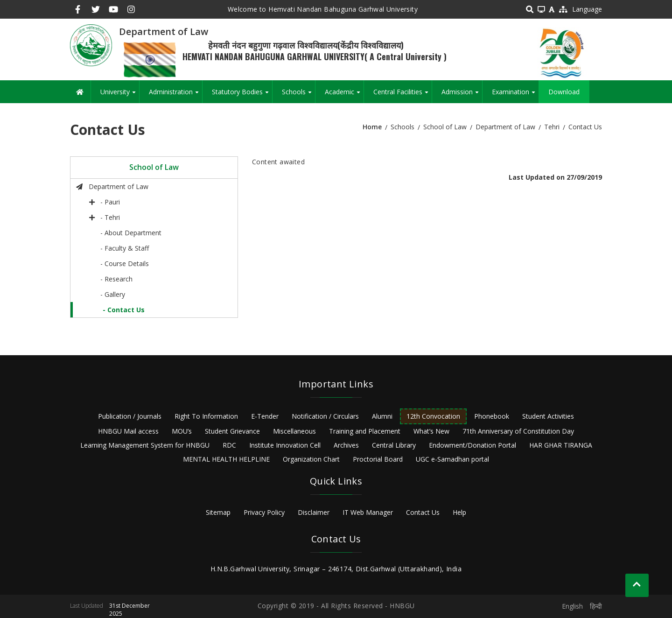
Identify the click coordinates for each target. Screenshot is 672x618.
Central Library (394, 445)
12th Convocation (433, 416)
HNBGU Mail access (128, 431)
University (120, 95)
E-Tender (265, 416)
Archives (346, 445)
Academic (344, 95)
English (572, 606)
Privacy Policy (264, 512)
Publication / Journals (130, 416)
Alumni (382, 416)
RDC (229, 445)
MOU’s (182, 431)
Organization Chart (311, 459)
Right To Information (206, 416)
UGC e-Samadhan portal (452, 459)
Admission (462, 95)
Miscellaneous (294, 431)
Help (459, 512)
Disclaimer (314, 512)
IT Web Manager (368, 512)
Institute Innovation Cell (285, 445)
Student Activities (548, 416)
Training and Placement (365, 431)
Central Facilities (402, 95)
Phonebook (492, 416)
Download (564, 92)
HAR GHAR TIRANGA (561, 445)
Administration (175, 95)
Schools (298, 95)
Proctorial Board (378, 459)
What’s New (431, 431)
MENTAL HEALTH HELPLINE (226, 459)
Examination (515, 95)
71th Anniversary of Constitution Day (518, 431)
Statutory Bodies (242, 95)
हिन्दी (596, 606)
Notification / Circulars (325, 416)
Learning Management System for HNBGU (145, 445)
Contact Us (423, 512)
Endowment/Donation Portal (472, 445)
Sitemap (218, 512)
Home (372, 127)
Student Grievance (232, 431)
